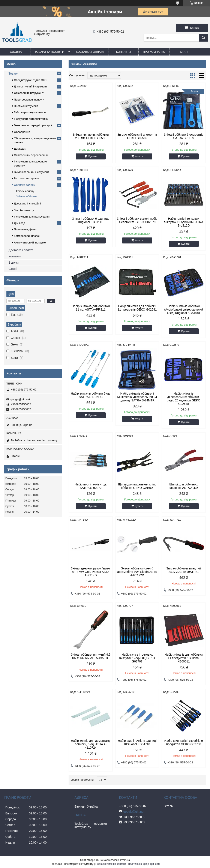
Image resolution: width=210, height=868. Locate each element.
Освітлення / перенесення (31, 155)
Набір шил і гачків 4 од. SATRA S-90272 (91, 486)
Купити (92, 156)
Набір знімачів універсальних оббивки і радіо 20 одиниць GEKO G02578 (184, 399)
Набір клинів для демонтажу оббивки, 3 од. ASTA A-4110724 (91, 744)
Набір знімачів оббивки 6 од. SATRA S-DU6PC (91, 395)
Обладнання (22, 132)
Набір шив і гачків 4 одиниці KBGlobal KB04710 (137, 742)
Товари (13, 74)
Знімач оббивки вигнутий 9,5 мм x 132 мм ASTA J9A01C (91, 656)
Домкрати (20, 149)
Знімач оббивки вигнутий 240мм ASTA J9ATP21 (184, 570)
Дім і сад (19, 223)
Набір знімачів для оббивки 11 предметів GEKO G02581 (137, 308)
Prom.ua (125, 860)
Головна (15, 52)
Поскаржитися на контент (111, 864)
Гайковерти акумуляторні (30, 112)
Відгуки (14, 263)
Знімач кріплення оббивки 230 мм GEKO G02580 (91, 136)
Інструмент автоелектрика (31, 119)
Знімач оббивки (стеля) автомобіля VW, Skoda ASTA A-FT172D (137, 572)
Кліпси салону (25, 191)
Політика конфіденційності (144, 864)
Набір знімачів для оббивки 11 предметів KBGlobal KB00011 (184, 658)
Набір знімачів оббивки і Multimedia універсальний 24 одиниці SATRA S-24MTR (137, 397)
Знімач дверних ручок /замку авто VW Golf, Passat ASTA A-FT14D (91, 572)
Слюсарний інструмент (29, 93)
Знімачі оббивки (26, 196)
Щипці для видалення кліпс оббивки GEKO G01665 (137, 486)
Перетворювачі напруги (29, 100)
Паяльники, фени (25, 229)
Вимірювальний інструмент (31, 172)
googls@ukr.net (20, 399)
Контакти (123, 52)
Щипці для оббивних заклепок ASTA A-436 (184, 486)
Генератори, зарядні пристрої (33, 125)
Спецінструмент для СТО (30, 80)
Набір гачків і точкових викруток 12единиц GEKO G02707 (137, 658)
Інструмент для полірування (32, 217)
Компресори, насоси (27, 236)
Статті (185, 52)
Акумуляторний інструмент (31, 243)
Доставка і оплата (90, 52)
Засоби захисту (24, 210)
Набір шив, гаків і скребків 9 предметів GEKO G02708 (184, 742)
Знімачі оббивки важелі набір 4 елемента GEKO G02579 (137, 220)
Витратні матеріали (26, 178)
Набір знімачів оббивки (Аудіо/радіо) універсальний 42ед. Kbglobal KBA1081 (184, 309)
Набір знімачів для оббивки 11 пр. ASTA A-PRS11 (91, 308)
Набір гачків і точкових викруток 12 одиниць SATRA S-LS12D (184, 222)
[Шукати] (204, 38)
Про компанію (154, 52)
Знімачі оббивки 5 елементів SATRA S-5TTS (184, 136)
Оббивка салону (24, 185)
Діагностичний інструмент (31, 86)
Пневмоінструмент (26, 106)
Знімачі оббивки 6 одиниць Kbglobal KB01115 (91, 220)
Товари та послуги (49, 52)
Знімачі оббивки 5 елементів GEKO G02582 (137, 136)
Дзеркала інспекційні (27, 203)
